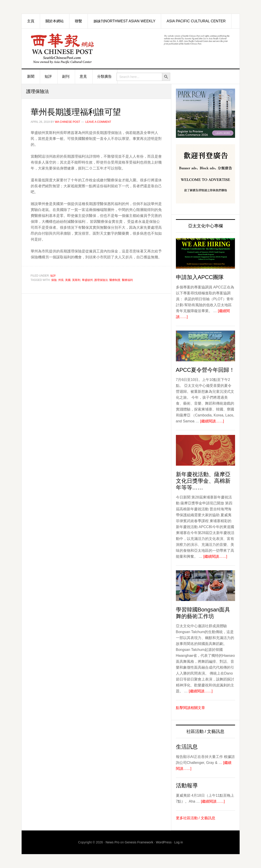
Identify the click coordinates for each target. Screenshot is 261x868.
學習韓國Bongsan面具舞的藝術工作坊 (203, 613)
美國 (68, 280)
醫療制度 (115, 280)
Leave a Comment (98, 122)
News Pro (113, 842)
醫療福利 (127, 280)
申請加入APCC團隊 (200, 277)
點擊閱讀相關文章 (190, 708)
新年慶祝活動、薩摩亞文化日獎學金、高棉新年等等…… (203, 481)
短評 (53, 276)
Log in (179, 842)
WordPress (164, 842)
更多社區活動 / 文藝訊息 (196, 818)
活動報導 (187, 785)
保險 (54, 280)
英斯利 (76, 280)
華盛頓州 (87, 280)
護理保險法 (101, 280)
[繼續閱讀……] (212, 421)
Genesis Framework (139, 842)
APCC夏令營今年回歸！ (205, 370)
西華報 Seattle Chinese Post (73, 49)
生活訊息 (187, 747)
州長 (61, 280)
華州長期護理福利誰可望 (76, 112)
